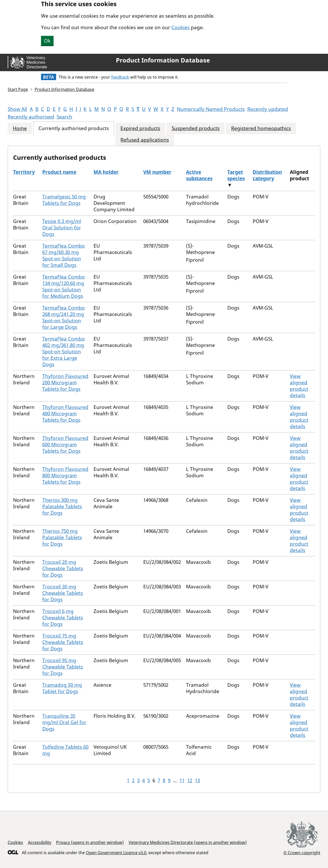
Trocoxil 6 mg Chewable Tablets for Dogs (63, 618)
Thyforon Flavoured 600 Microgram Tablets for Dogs (65, 444)
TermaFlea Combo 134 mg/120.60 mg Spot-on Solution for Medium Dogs (64, 286)
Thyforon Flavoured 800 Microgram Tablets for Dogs (65, 475)
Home (20, 128)
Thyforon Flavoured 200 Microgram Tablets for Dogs (65, 383)
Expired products (140, 128)
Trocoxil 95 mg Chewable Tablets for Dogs (63, 667)
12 (190, 780)
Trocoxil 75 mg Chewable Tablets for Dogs (63, 642)
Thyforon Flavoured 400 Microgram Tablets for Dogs (65, 414)
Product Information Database (163, 60)
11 (182, 780)
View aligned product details (299, 386)
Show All (17, 109)
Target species (236, 175)
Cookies (181, 27)
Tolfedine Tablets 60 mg (65, 750)
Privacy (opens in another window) (90, 842)
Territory (24, 172)
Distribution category (267, 175)
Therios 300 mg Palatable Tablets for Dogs (62, 506)
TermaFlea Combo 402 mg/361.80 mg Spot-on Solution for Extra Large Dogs (64, 352)
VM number (157, 172)
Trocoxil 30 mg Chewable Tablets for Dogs (63, 593)
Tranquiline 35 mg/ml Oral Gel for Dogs (64, 722)
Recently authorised (31, 117)
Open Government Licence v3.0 (116, 853)
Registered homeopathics (261, 128)
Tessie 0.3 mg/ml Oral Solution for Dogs (62, 228)
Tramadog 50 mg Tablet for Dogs (62, 688)
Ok (47, 41)
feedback (120, 77)
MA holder (106, 172)
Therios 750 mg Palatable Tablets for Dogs (62, 537)
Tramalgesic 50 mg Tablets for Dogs (64, 200)
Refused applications (145, 140)
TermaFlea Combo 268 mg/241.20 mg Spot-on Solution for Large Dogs (64, 317)
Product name (59, 172)
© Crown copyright (302, 853)
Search (64, 117)
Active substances (199, 175)
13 (197, 780)
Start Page (18, 89)
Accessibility (40, 842)
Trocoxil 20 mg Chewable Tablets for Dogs (63, 568)
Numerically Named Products (211, 109)
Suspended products (196, 128)
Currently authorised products (74, 128)
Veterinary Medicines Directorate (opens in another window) (188, 842)
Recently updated (268, 109)
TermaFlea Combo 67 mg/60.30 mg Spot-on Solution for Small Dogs (64, 255)
